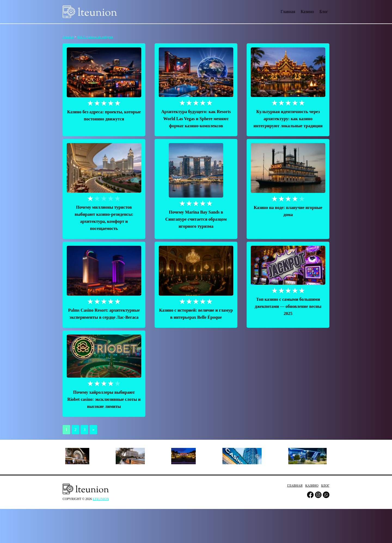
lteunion (101, 499)
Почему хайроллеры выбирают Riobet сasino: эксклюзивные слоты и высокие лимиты (104, 399)
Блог (324, 12)
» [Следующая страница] (93, 430)
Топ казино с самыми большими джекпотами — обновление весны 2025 (288, 306)
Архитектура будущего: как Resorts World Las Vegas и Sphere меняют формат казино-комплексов (196, 119)
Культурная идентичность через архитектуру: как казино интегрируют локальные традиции (288, 119)
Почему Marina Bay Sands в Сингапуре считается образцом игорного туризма (196, 219)
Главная (288, 12)
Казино (307, 12)
